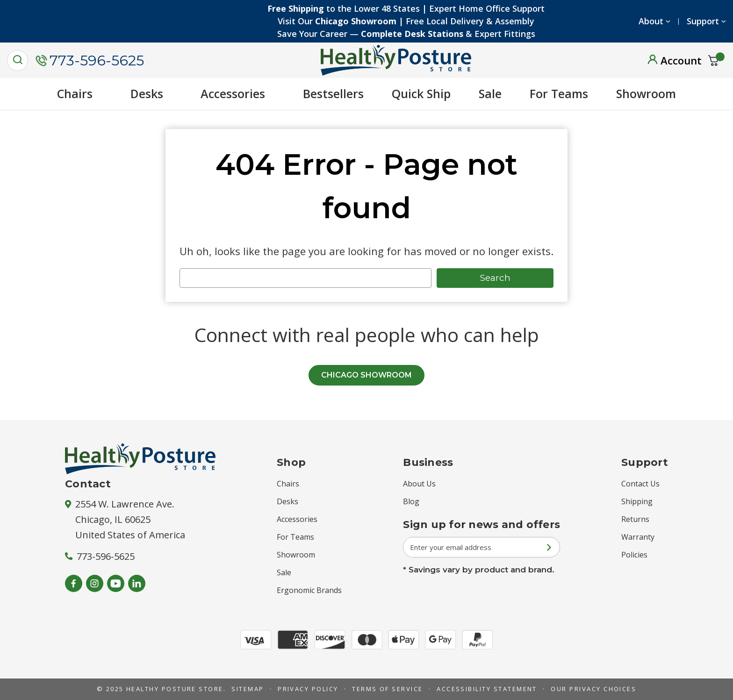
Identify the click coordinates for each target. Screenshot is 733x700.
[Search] (18, 61)
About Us (419, 484)
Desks (152, 93)
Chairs (80, 93)
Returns (635, 519)
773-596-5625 (90, 61)
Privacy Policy (308, 689)
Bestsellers (333, 93)
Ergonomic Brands (309, 590)
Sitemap (248, 689)
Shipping (637, 501)
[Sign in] (675, 60)
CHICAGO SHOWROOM (366, 375)
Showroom (296, 555)
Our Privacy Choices (593, 689)
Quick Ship (421, 93)
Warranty (638, 537)
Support (703, 21)
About (651, 21)
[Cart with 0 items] (714, 61)
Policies (634, 555)
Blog (411, 501)
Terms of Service (388, 689)
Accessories (238, 93)
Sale (490, 93)
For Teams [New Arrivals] (559, 93)
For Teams (295, 537)
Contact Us (640, 484)
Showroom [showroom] (646, 93)
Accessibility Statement (487, 689)
